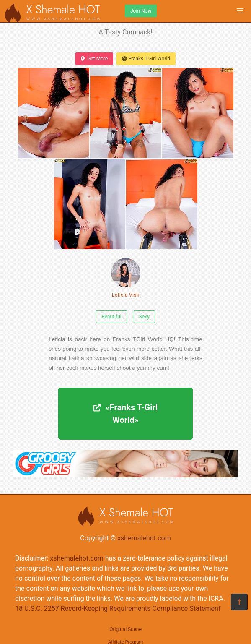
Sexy (144, 317)
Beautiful (111, 317)
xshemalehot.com (144, 538)
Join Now (141, 11)
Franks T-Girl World (146, 59)
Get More (94, 59)
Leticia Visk (126, 278)
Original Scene (125, 629)
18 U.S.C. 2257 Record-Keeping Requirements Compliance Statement (118, 609)
